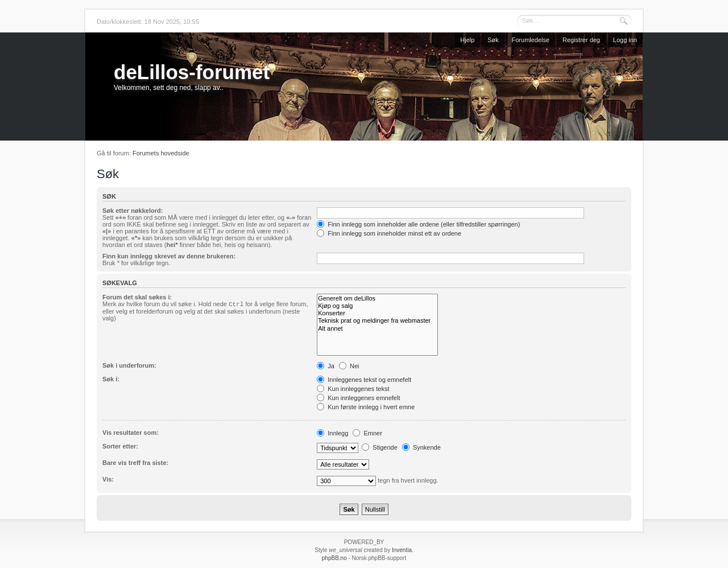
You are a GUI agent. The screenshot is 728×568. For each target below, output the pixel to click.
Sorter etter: (120, 446)
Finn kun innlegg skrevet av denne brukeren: (169, 256)
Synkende (421, 447)
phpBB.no (334, 558)
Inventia (402, 550)
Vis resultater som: (131, 433)
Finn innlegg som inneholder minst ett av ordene (389, 233)
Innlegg (332, 433)
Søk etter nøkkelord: (133, 211)
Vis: (108, 479)
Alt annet (377, 329)
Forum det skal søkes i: (137, 297)
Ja (326, 366)
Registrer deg (581, 40)
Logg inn (625, 40)
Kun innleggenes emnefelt (358, 398)
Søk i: (111, 379)
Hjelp (467, 40)
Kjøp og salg (377, 306)
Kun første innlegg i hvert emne (366, 407)
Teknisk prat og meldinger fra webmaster (377, 321)
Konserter (377, 313)
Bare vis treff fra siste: (135, 463)
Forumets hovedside (161, 153)
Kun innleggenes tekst (353, 389)
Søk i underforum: (129, 365)
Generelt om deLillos (377, 299)
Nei (349, 366)
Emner (367, 433)
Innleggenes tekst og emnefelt (364, 380)
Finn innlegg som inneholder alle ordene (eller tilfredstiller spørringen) (418, 224)
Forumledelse (531, 40)
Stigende (379, 447)
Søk (493, 40)
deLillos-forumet (192, 72)
